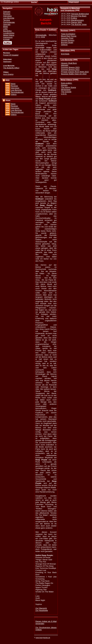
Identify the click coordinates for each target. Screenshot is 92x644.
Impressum (8, 37)
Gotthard (52, 30)
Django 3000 (76, 22)
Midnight (65, 65)
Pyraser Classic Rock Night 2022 (75, 72)
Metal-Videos (66, 80)
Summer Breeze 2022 (70, 70)
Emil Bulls (65, 54)
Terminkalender (17, 92)
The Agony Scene (68, 87)
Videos (14, 94)
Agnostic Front (67, 38)
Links (5, 29)
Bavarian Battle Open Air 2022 (74, 74)
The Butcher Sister (79, 24)
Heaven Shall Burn (69, 63)
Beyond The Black (79, 16)
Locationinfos (9, 33)
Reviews (64, 30)
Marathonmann (77, 20)
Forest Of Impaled (11, 55)
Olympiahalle (41, 35)
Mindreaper (66, 90)
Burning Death (67, 42)
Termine (6, 20)
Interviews (65, 50)
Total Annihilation (68, 34)
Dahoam (7, 12)
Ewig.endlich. (67, 83)
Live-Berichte (67, 60)
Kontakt (6, 39)
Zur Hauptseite (42, 610)
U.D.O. (64, 94)
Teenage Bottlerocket (80, 14)
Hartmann (7, 61)
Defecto (64, 45)
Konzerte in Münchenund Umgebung (70, 9)
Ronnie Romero (68, 40)
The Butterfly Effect (11, 68)
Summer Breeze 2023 (70, 67)
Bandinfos (7, 31)
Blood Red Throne (69, 36)
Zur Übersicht (41, 608)
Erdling (74, 18)
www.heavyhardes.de (43, 638)
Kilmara (64, 85)
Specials (7, 24)
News (13, 84)
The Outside (66, 92)
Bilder (6, 27)
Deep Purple (40, 30)
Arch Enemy (8, 74)
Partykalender (9, 22)
